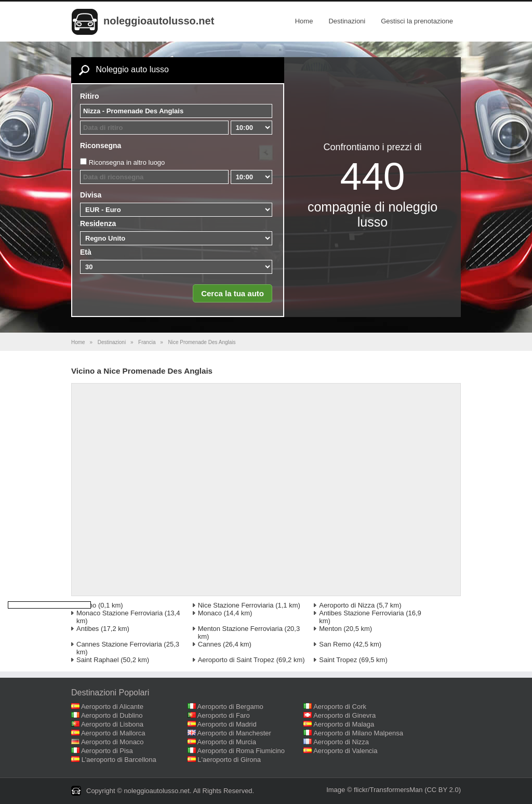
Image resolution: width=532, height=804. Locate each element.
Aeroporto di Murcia (227, 742)
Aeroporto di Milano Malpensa (358, 733)
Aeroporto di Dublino (112, 715)
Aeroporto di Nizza (347, 605)
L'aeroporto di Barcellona (119, 760)
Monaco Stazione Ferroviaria (119, 613)
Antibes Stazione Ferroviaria (361, 613)
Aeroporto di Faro (224, 715)
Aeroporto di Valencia (345, 751)
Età (86, 252)
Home (304, 21)
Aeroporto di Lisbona (112, 724)
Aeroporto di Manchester (234, 733)
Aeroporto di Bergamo (230, 707)
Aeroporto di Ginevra (344, 715)
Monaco (210, 613)
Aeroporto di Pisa (107, 751)
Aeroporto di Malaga (344, 724)
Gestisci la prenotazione (417, 21)
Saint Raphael (98, 660)
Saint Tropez (338, 660)
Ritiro (90, 96)
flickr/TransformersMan (388, 790)
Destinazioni (347, 21)
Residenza (98, 223)
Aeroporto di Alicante (112, 707)
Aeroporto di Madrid (227, 724)
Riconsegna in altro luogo (127, 162)
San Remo (335, 644)
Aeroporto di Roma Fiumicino (241, 751)
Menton (330, 629)
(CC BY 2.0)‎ (443, 790)
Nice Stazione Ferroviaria (236, 605)
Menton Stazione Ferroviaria (240, 629)
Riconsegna (101, 146)
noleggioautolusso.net (159, 21)
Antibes (88, 629)
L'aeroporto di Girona (229, 760)
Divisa (91, 195)
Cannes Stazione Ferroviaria (119, 644)
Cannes (210, 644)
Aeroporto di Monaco (112, 742)
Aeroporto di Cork (340, 707)
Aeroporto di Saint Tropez (236, 660)
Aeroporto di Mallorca (113, 733)
